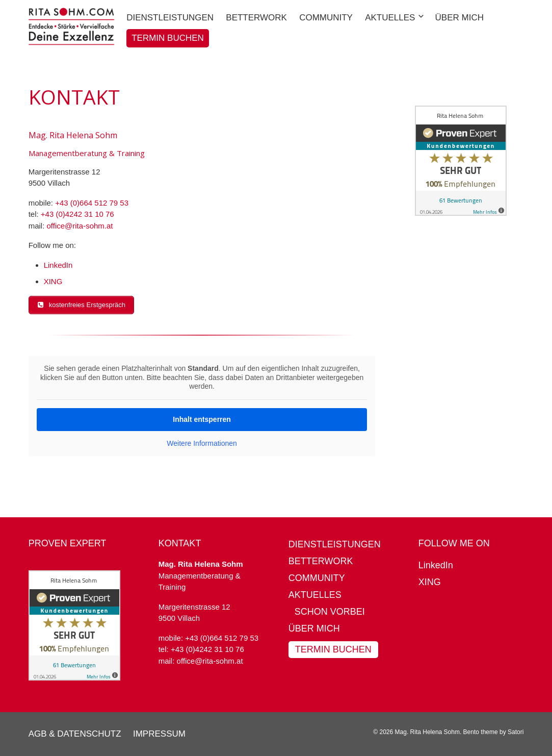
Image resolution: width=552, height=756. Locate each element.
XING (53, 281)
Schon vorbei (330, 612)
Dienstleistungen (335, 544)
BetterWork (321, 561)
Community (317, 578)
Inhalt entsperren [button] (202, 419)
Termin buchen (333, 649)
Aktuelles (315, 595)
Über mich (314, 628)
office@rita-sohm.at (80, 226)
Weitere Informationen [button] (202, 443)
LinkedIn (58, 265)
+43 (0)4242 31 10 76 (77, 214)
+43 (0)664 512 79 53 (92, 203)
